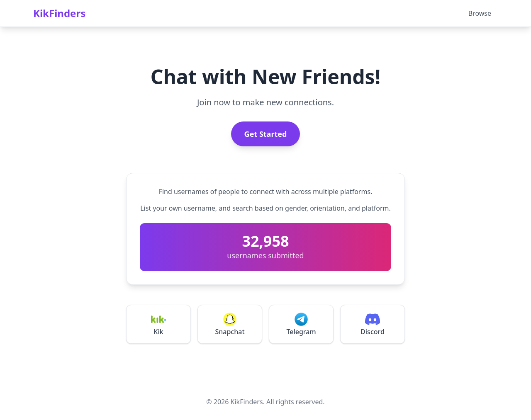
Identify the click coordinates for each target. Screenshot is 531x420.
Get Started (266, 134)
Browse (480, 13)
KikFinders (59, 13)
